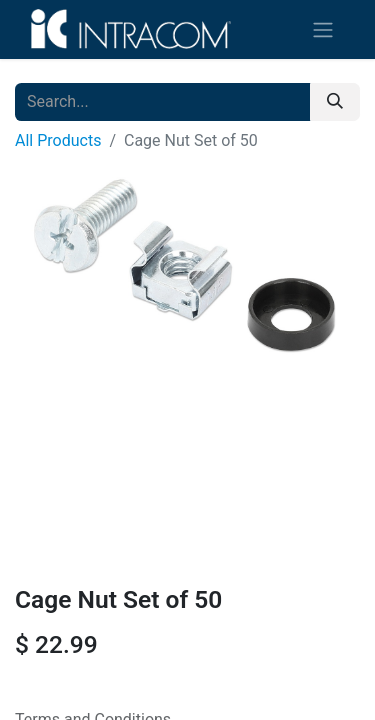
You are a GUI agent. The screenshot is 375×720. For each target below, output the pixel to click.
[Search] (335, 102)
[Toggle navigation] (323, 29)
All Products (58, 140)
